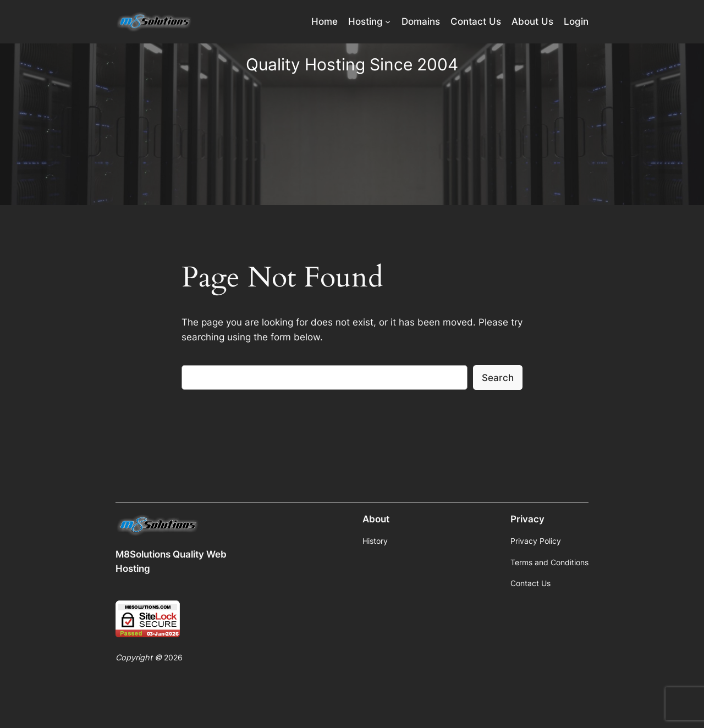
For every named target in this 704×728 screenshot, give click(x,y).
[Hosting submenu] (388, 21)
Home (324, 21)
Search (498, 378)
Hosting (365, 21)
